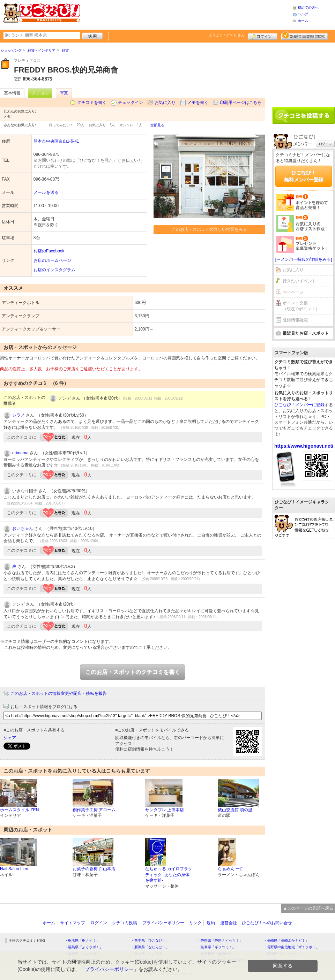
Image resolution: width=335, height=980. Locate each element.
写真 (64, 93)
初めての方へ (308, 7)
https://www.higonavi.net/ (304, 446)
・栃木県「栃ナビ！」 (82, 940)
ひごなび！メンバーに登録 (299, 405)
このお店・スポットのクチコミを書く (133, 672)
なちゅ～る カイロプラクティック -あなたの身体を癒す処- (169, 875)
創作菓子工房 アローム (94, 810)
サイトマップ (73, 923)
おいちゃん (23, 529)
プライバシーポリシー (163, 923)
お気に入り (165, 102)
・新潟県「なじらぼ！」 (150, 947)
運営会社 (229, 923)
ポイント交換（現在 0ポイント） (301, 306)
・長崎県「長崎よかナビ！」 (286, 940)
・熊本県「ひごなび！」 (150, 940)
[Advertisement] (186, 14)
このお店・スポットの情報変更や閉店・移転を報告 (59, 693)
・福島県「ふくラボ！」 (84, 947)
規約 (211, 923)
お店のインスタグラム (54, 270)
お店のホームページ (52, 260)
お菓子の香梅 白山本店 (94, 869)
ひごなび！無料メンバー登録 (304, 176)
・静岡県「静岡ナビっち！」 (220, 940)
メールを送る (46, 192)
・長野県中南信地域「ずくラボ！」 (291, 947)
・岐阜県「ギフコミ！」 (216, 947)
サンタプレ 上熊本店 (165, 810)
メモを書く (198, 102)
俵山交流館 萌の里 (235, 810)
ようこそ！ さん (227, 35)
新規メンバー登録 (304, 36)
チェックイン (131, 102)
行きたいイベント (299, 281)
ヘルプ (303, 14)
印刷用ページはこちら (241, 102)
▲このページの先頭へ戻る (308, 908)
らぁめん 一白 (231, 869)
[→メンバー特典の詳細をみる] (304, 259)
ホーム (303, 21)
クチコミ (40, 93)
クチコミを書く (92, 102)
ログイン (263, 36)
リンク (195, 923)
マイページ (293, 292)
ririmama (20, 453)
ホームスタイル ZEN (19, 810)
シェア (10, 738)
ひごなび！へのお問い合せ (267, 923)
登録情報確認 (295, 320)
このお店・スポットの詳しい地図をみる (209, 229)
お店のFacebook (49, 251)
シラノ (18, 415)
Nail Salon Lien (14, 869)
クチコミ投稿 (125, 923)
